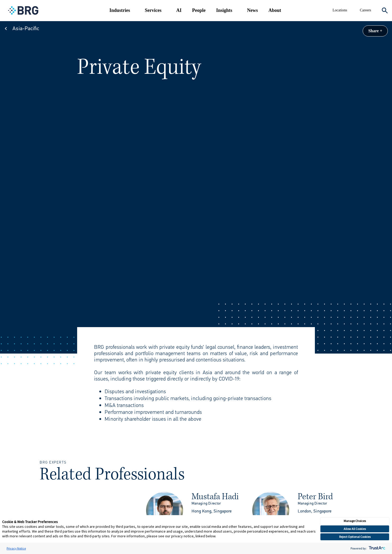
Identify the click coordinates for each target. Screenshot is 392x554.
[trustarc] (377, 548)
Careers (365, 10)
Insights (224, 10)
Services (153, 10)
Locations (340, 10)
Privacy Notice (16, 548)
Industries (120, 10)
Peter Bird (315, 496)
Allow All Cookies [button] (355, 529)
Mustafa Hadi (215, 496)
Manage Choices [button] (355, 521)
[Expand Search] (385, 10)
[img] (165, 510)
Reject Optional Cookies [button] (355, 537)
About (275, 10)
